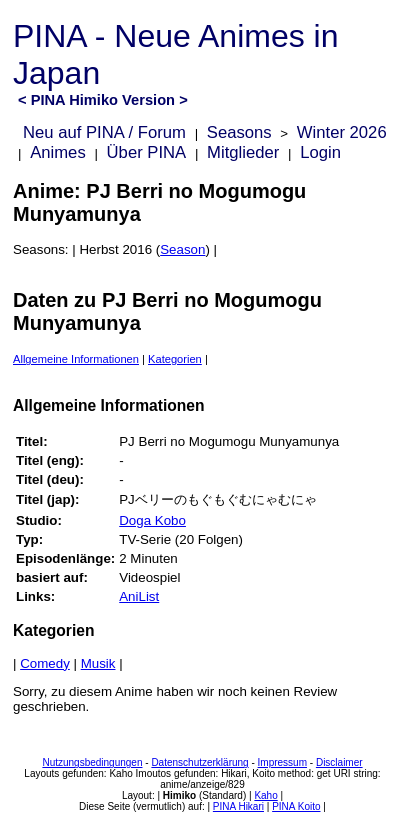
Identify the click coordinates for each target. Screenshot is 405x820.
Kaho (265, 795)
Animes (58, 152)
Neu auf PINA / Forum (104, 132)
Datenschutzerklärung (199, 762)
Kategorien (175, 359)
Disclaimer (339, 762)
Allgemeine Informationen (76, 359)
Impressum (282, 762)
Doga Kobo (152, 520)
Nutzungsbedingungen (92, 762)
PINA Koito (296, 806)
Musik (98, 663)
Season (182, 249)
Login (320, 152)
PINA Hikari (238, 806)
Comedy (45, 663)
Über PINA (147, 152)
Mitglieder (243, 152)
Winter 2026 (342, 132)
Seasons (239, 132)
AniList (139, 596)
